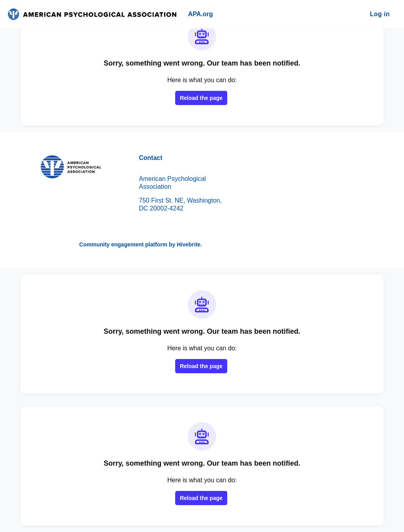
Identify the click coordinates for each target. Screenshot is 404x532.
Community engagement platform (123, 244)
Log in (380, 14)
